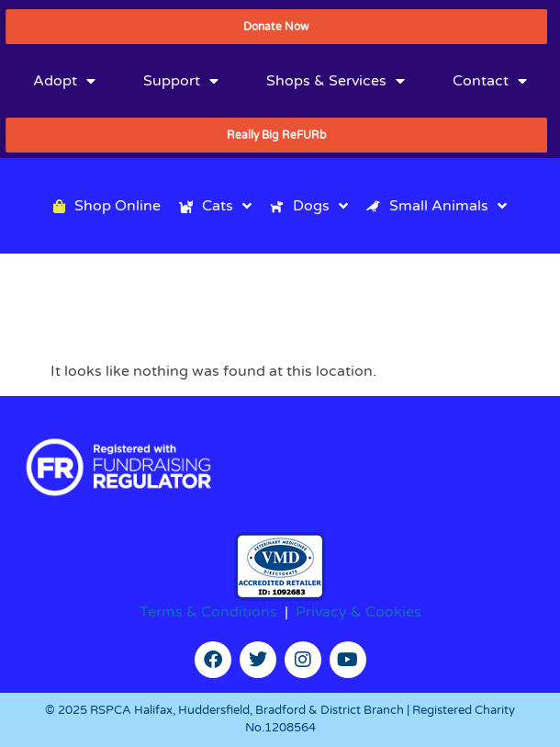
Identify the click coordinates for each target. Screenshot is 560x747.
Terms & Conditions (208, 612)
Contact (490, 81)
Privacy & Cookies (358, 612)
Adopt (64, 81)
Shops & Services (336, 81)
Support (181, 81)
